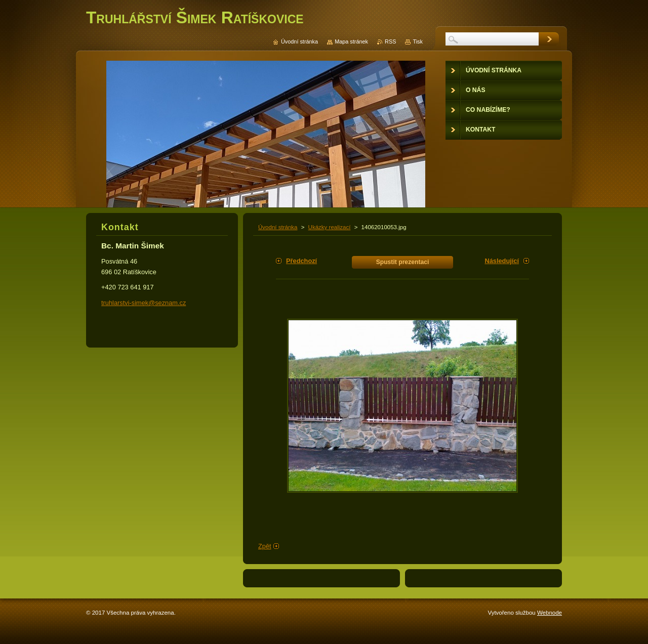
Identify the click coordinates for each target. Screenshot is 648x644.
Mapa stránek (351, 41)
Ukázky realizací (330, 227)
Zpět (265, 546)
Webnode (550, 613)
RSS (390, 41)
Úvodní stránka (278, 227)
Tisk (418, 41)
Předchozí (301, 261)
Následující (502, 261)
